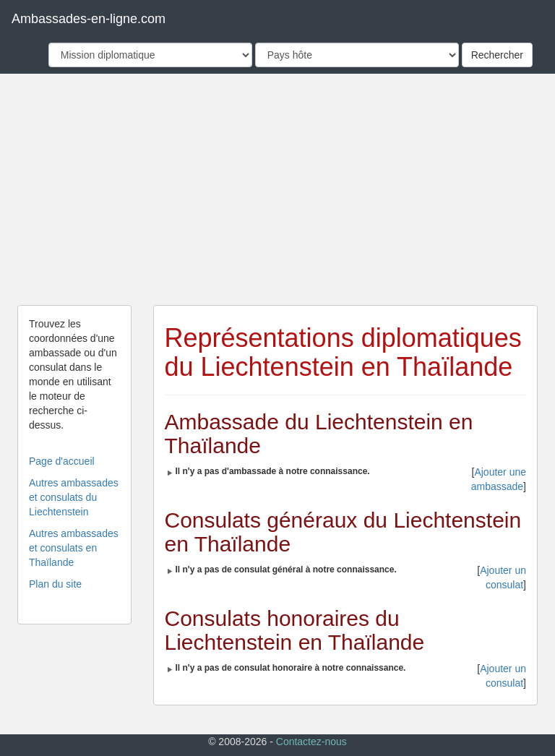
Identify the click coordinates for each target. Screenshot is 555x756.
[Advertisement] (277, 189)
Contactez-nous (311, 742)
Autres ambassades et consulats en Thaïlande (74, 548)
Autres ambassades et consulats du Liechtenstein (74, 497)
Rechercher (497, 55)
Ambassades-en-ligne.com (89, 19)
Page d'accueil (62, 461)
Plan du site (55, 584)
